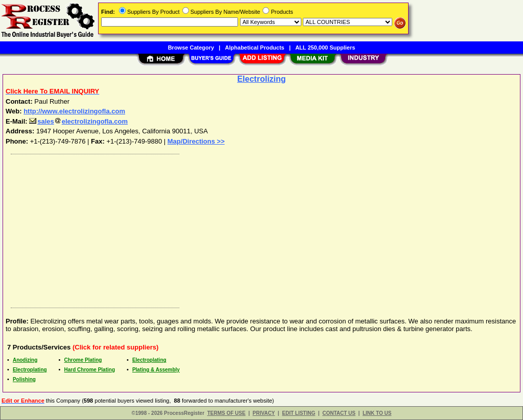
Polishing (24, 379)
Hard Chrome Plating (90, 370)
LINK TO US (377, 413)
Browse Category (191, 48)
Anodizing (25, 360)
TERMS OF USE (227, 413)
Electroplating (149, 360)
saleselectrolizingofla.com (78, 121)
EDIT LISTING (299, 413)
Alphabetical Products (255, 48)
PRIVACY (264, 413)
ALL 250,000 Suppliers (325, 48)
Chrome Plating (83, 360)
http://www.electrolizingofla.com (74, 111)
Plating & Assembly (156, 370)
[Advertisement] (262, 228)
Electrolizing (261, 79)
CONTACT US (339, 413)
